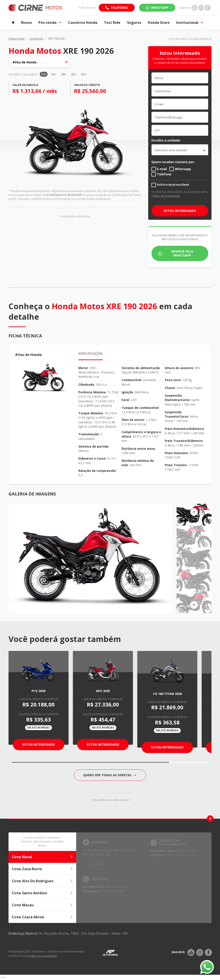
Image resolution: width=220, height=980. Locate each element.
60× (74, 74)
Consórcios (36, 39)
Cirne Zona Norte (42, 869)
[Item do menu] (13, 23)
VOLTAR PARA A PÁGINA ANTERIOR (190, 39)
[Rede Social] (191, 952)
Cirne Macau (42, 905)
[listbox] (180, 150)
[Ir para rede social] (195, 8)
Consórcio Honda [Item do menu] (83, 23)
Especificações (91, 353)
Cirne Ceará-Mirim (42, 917)
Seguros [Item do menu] (134, 23)
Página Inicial (16, 39)
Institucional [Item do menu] (190, 23)
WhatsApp (160, 8)
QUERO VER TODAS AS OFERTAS (110, 775)
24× (44, 74)
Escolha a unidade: (166, 140)
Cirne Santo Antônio (42, 893)
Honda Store (159, 23)
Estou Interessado (39, 744)
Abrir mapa (97, 864)
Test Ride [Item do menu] (112, 23)
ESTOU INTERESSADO (180, 211)
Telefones (119, 8)
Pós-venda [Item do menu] (50, 23)
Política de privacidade (166, 196)
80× (84, 74)
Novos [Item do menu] (26, 23)
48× (64, 74)
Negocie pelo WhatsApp (182, 253)
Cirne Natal (42, 857)
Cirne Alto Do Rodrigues (42, 881)
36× (54, 74)
